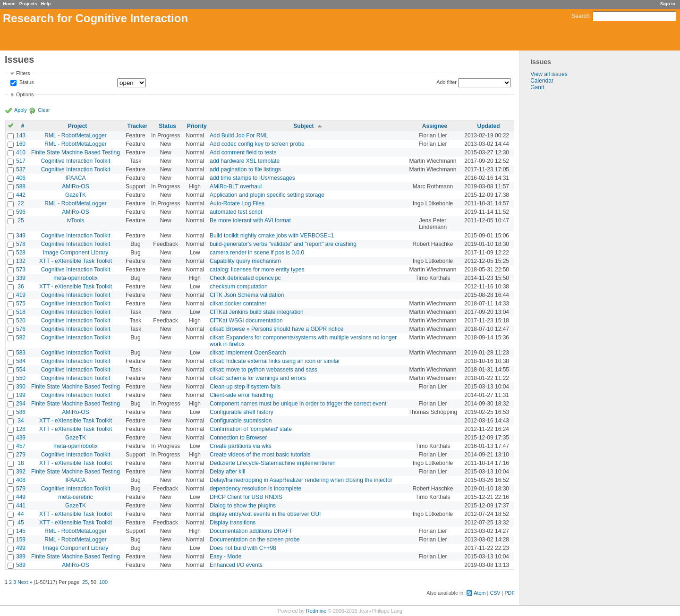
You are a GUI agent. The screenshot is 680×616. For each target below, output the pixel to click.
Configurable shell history (242, 412)
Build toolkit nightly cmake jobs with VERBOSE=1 (272, 236)
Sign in (668, 4)
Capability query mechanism (245, 261)
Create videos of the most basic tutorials (260, 455)
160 (21, 144)
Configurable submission (241, 421)
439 (21, 438)
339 (21, 278)
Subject (303, 126)
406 (21, 178)
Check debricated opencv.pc (245, 278)
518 (21, 312)
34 (21, 421)
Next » (25, 582)
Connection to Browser (238, 438)
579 (21, 489)
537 (21, 169)
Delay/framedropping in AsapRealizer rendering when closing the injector (301, 480)
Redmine (316, 611)
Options (25, 94)
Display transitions (233, 523)
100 (103, 582)
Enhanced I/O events (236, 565)
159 (21, 540)
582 (21, 338)
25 (21, 220)
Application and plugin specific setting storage (267, 195)
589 (21, 565)
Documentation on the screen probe (255, 540)
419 (21, 295)
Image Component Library (76, 253)
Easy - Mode (225, 557)
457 (21, 446)
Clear (44, 110)
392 (21, 472)
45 (21, 523)
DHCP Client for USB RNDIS (246, 497)
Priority (197, 126)
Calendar (542, 81)
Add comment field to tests (243, 152)
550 (21, 378)
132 (21, 261)
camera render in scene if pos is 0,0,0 (257, 253)
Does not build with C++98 (243, 548)
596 (21, 212)
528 (21, 253)
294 (21, 404)
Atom (480, 593)
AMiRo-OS (75, 186)
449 (21, 497)
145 (21, 531)
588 (21, 186)
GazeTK (76, 195)
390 (21, 387)
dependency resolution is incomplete (255, 489)
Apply (21, 110)
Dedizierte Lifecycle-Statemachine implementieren (273, 463)
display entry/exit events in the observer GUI (265, 514)
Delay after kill (227, 472)
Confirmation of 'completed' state (251, 429)
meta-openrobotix (75, 278)
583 (21, 353)
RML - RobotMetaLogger (76, 135)
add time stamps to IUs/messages (252, 178)
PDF (510, 593)
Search (580, 16)
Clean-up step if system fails (245, 387)
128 (21, 429)
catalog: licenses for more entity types (257, 270)
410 (21, 152)
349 (21, 236)
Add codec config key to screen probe (257, 144)
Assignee (435, 126)
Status (26, 83)
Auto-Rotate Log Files (237, 203)
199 (21, 395)
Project (78, 126)
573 (21, 270)
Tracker (138, 126)
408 (21, 480)
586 (21, 412)
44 (21, 514)
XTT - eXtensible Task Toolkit (76, 261)
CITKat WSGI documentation (246, 321)
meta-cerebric (75, 497)
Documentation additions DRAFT (251, 531)
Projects (28, 4)
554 (21, 370)
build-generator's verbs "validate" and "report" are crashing (283, 244)
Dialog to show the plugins (243, 506)
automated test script (236, 212)
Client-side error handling (241, 395)
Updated (489, 126)
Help (46, 4)
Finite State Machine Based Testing (76, 152)
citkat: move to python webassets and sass (263, 370)
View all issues (549, 74)
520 (21, 321)
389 (21, 557)
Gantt (537, 87)
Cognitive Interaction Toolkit (76, 161)
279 (21, 455)
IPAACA (75, 178)
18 (21, 463)
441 (21, 506)
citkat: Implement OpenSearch (248, 353)
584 (21, 361)
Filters (23, 73)
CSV (495, 593)
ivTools (76, 220)
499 (21, 548)
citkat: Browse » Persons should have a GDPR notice (276, 329)
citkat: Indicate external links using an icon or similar (275, 361)
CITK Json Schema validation (247, 295)
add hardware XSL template (245, 161)
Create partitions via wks (241, 446)
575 (21, 304)
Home (9, 4)
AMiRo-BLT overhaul (236, 186)
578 (21, 244)
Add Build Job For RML (239, 135)
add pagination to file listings (245, 169)
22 (21, 203)
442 (21, 195)
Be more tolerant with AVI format (250, 220)
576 (21, 329)
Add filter (446, 82)
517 (21, 161)
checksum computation (239, 287)
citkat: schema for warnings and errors (258, 378)
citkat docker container (238, 304)
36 (21, 287)
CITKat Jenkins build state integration (257, 312)
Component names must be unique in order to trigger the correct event (298, 404)
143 (21, 135)
